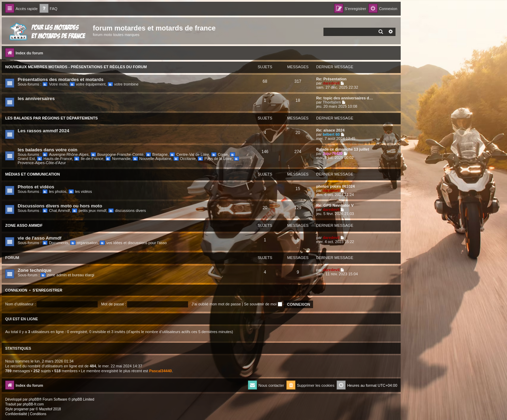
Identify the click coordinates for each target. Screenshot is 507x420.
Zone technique (34, 270)
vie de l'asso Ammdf (40, 238)
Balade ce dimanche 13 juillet (343, 149)
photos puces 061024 (335, 186)
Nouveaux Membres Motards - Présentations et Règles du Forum (76, 67)
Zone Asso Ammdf (24, 225)
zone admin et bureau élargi (67, 275)
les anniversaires (36, 99)
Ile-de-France (89, 159)
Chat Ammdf (56, 211)
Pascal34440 (161, 371)
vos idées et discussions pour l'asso (133, 243)
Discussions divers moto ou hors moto (60, 206)
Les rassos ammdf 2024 (43, 131)
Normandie (118, 159)
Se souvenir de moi (263, 304)
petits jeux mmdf (89, 211)
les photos (55, 191)
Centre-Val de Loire (189, 154)
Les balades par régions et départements (51, 118)
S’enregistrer (47, 290)
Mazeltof (46, 409)
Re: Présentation (331, 79)
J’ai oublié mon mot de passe (216, 304)
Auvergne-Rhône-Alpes (66, 154)
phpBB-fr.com (33, 404)
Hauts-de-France (55, 159)
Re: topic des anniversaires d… (345, 98)
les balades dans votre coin (47, 150)
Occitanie (185, 159)
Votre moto (55, 84)
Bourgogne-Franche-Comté (117, 154)
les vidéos (80, 191)
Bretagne (157, 154)
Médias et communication (33, 174)
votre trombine (123, 84)
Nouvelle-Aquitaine (152, 159)
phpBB (34, 399)
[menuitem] (48, 9)
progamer (21, 409)
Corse (220, 154)
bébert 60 (331, 134)
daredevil (331, 83)
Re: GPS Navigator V (335, 205)
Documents (55, 243)
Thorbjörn (332, 102)
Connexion (16, 290)
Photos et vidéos (36, 187)
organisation (84, 243)
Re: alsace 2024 (330, 130)
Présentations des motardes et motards (61, 79)
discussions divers (127, 211)
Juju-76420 (333, 153)
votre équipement (88, 84)
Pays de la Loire (215, 159)
